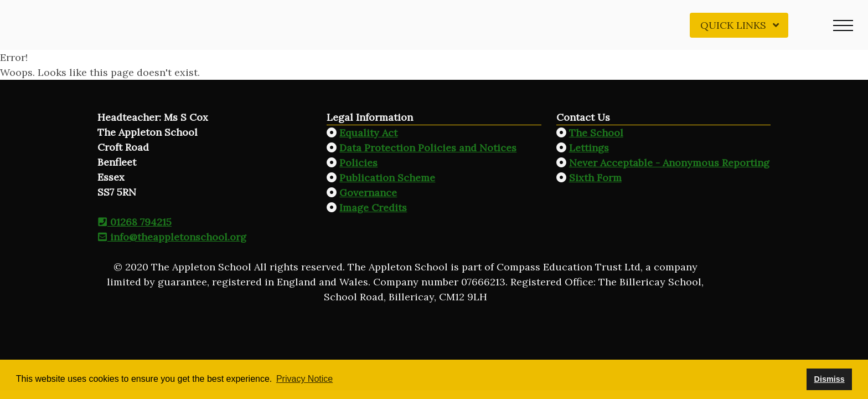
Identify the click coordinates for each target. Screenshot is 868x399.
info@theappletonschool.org (172, 237)
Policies (358, 163)
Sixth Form (595, 178)
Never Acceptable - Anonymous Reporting (669, 163)
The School (596, 133)
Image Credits (373, 208)
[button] (843, 25)
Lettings (589, 148)
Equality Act (368, 133)
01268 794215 (135, 222)
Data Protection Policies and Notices (428, 148)
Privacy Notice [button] (304, 379)
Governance (368, 193)
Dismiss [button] (829, 379)
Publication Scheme (387, 178)
